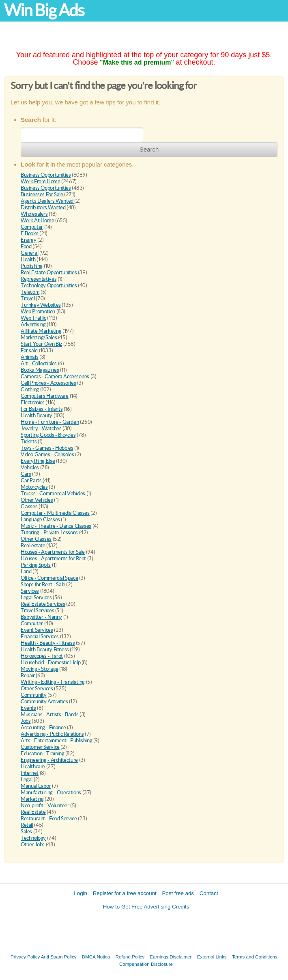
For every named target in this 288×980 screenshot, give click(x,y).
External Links (212, 957)
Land (26, 571)
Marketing (32, 799)
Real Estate (33, 812)
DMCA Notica (96, 957)
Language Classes (40, 519)
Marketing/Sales (39, 337)
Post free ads (178, 893)
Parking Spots (36, 565)
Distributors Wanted (44, 207)
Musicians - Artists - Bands (49, 714)
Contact (209, 893)
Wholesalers (34, 214)
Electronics (33, 402)
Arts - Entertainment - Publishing (56, 740)
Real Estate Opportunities (49, 272)
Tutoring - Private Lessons (49, 532)
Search (149, 149)
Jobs (26, 721)
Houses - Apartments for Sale (53, 552)
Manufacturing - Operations (51, 792)
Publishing (32, 266)
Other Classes (36, 539)
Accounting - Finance (43, 727)
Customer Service (40, 747)
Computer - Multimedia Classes (55, 513)
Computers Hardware (45, 396)
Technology (33, 838)
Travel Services (37, 610)
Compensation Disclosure (146, 964)
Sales (26, 831)
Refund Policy (130, 957)
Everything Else (38, 461)
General (29, 253)
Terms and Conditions (255, 957)
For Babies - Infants (42, 409)
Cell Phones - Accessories (48, 383)
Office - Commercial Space (49, 578)
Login (81, 893)
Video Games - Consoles (47, 454)
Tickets (29, 441)
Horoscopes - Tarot (42, 656)
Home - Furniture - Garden (50, 422)
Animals (29, 357)
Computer (32, 227)
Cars (26, 474)
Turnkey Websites (41, 305)
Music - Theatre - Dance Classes (56, 526)
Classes (29, 506)
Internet (30, 773)
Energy (29, 240)
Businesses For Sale (42, 194)
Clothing (30, 389)
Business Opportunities (46, 175)
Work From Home (41, 181)
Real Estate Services (43, 604)
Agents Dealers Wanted (47, 201)
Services (30, 591)
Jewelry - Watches (41, 428)
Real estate (33, 545)
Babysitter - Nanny (41, 617)
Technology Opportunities (49, 285)
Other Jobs (33, 844)
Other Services (37, 688)
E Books (29, 233)
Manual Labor (36, 786)
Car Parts (31, 480)
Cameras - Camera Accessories (55, 376)
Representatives (39, 279)
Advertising (33, 324)
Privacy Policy (25, 957)
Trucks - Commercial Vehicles (53, 493)
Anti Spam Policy (59, 957)
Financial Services (40, 636)
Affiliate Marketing (41, 331)
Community (34, 695)
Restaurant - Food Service (49, 818)
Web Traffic (33, 318)
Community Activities (44, 701)
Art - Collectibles (39, 363)
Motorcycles (34, 487)
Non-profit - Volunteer (45, 805)
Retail (27, 825)
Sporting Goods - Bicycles (48, 435)
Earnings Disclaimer (171, 957)
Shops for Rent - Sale (43, 584)
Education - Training (42, 753)
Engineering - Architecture (49, 760)
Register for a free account (125, 893)
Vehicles (30, 467)
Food (26, 246)
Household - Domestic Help (51, 662)
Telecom (30, 292)
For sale (29, 350)
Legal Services (36, 597)
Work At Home (37, 220)
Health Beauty (37, 415)
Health (28, 259)
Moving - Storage (40, 669)
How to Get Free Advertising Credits (146, 907)
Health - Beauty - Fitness (48, 643)
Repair (28, 675)
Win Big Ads (44, 10)
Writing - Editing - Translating (53, 682)
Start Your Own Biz (41, 344)
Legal (27, 779)
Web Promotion (38, 311)
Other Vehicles (37, 500)
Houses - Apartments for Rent (53, 558)
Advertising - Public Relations (52, 734)
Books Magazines (40, 370)
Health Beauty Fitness (45, 649)
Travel (28, 298)
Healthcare (33, 766)
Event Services (37, 630)
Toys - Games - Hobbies (47, 448)
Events (28, 708)
